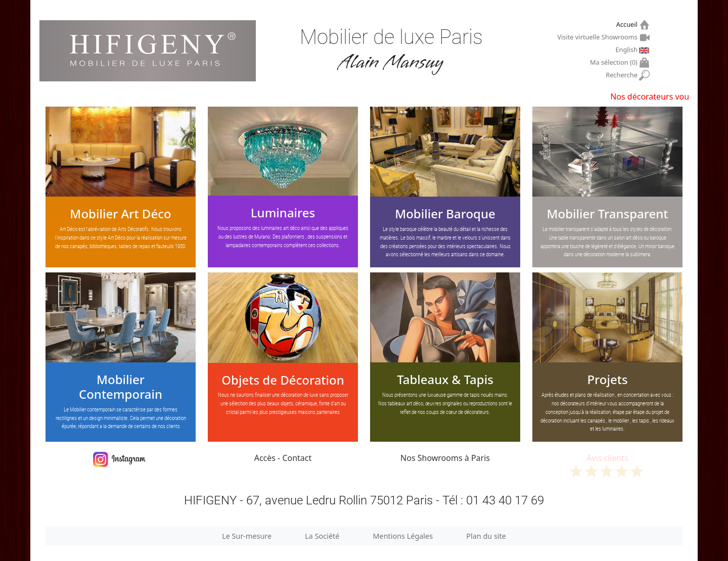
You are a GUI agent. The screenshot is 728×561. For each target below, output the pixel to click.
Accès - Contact (283, 458)
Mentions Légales (403, 536)
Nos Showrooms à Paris (445, 458)
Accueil (628, 25)
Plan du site (486, 536)
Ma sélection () (615, 62)
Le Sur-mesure (247, 536)
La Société (322, 536)
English (627, 50)
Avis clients (607, 465)
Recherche (623, 75)
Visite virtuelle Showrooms (598, 37)
